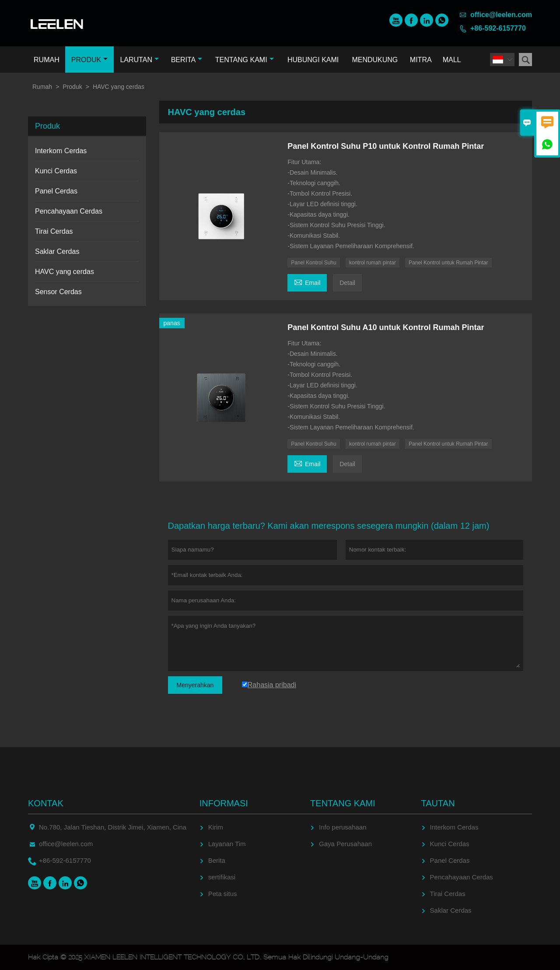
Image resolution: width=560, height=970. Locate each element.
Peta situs (223, 894)
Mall (452, 60)
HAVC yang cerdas (65, 272)
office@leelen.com (501, 15)
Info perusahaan (343, 827)
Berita (187, 60)
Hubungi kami (313, 60)
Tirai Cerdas (54, 231)
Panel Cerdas (56, 191)
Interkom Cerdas (61, 151)
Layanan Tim (227, 844)
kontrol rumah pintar (373, 263)
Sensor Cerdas (58, 292)
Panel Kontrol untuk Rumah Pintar (448, 263)
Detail (347, 283)
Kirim (216, 827)
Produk (89, 60)
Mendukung (375, 60)
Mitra (421, 60)
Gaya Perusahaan (345, 844)
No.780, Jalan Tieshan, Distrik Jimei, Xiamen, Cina (113, 827)
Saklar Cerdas (57, 251)
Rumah (47, 60)
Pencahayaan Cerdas (69, 211)
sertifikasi (222, 877)
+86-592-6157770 (498, 28)
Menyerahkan (195, 685)
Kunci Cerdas (56, 171)
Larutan (139, 60)
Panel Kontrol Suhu (313, 263)
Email (307, 282)
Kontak (46, 803)
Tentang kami (245, 60)
